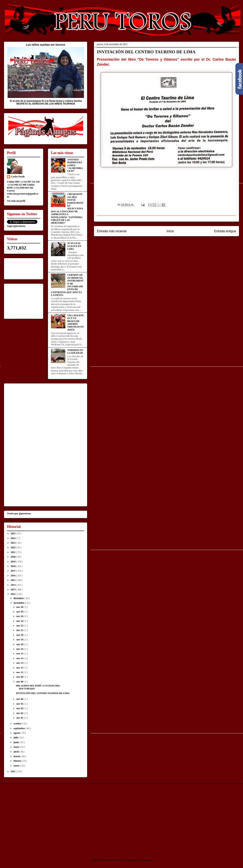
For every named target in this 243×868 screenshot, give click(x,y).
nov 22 (20, 626)
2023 (13, 543)
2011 (13, 771)
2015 (13, 580)
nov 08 (20, 682)
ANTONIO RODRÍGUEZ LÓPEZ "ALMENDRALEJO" (75, 165)
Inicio (170, 231)
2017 (13, 571)
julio (16, 738)
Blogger (148, 860)
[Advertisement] (37, 818)
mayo (17, 747)
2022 (13, 547)
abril (16, 752)
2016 (13, 576)
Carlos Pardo (18, 177)
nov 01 (20, 718)
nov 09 (20, 677)
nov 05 (20, 704)
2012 (13, 594)
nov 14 (20, 658)
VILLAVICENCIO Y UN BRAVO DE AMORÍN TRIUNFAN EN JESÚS (76, 323)
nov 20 (20, 635)
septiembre (19, 728)
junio (17, 742)
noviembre (19, 603)
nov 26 (20, 616)
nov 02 (20, 713)
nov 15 (20, 654)
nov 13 (20, 663)
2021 (13, 552)
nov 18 (20, 644)
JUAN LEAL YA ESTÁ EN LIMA (74, 246)
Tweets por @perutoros (19, 513)
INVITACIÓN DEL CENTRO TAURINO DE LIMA (43, 693)
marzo (17, 756)
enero (17, 766)
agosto (17, 733)
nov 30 (20, 607)
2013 (13, 590)
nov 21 (20, 630)
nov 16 (20, 649)
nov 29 (20, 612)
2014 (13, 585)
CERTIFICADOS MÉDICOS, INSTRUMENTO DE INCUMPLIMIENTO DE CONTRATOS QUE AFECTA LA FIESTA (67, 285)
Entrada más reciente (112, 231)
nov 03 (20, 708)
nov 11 (20, 672)
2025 (13, 533)
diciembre (19, 598)
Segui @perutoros (16, 226)
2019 (13, 562)
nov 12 (20, 668)
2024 (13, 538)
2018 (13, 566)
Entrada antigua (225, 231)
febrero (18, 761)
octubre (18, 724)
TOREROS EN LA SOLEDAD (75, 352)
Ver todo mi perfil (16, 201)
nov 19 (20, 640)
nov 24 (20, 621)
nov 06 (20, 699)
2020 (13, 557)
